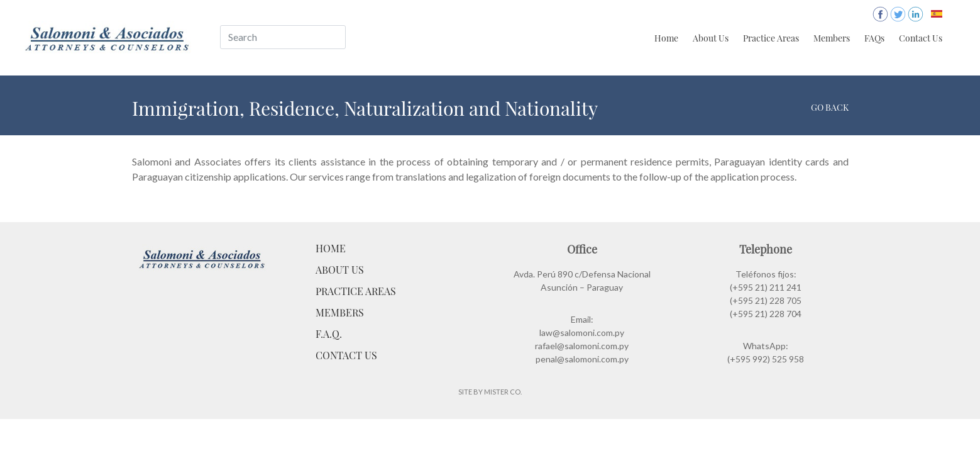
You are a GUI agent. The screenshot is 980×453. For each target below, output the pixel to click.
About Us (711, 38)
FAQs (874, 38)
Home (666, 38)
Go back (830, 107)
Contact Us (921, 38)
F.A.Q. (329, 334)
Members (832, 38)
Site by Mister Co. (490, 392)
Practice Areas (771, 38)
